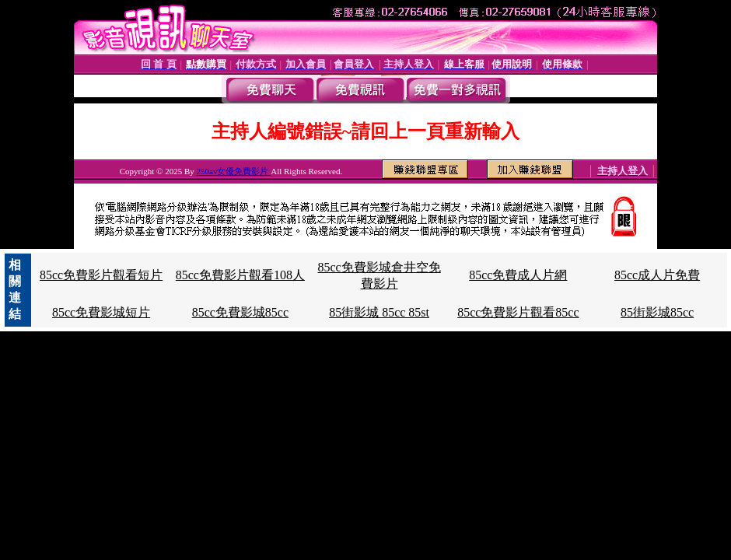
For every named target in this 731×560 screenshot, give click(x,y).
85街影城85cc (657, 312)
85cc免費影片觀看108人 (240, 275)
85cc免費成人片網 (518, 275)
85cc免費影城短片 (101, 312)
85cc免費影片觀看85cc (518, 312)
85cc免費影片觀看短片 (101, 275)
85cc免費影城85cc (240, 312)
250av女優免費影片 (234, 171)
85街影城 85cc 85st (379, 312)
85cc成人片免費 (657, 275)
